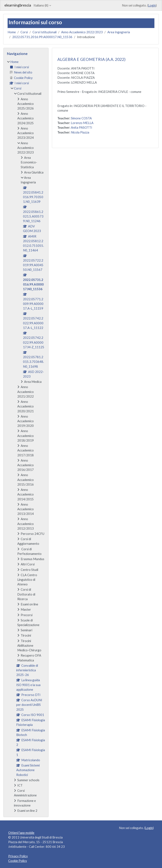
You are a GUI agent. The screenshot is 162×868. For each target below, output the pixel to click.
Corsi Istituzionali (45, 32)
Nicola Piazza (80, 132)
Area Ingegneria (119, 32)
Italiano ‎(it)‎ (41, 5)
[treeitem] (26, 436)
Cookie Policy (18, 861)
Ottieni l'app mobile (21, 833)
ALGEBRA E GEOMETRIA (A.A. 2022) (91, 59)
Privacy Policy (18, 856)
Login (152, 5)
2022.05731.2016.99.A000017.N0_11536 (42, 37)
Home (12, 32)
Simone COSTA (81, 118)
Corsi (24, 32)
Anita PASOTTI (82, 127)
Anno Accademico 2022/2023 (82, 32)
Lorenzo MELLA (82, 123)
